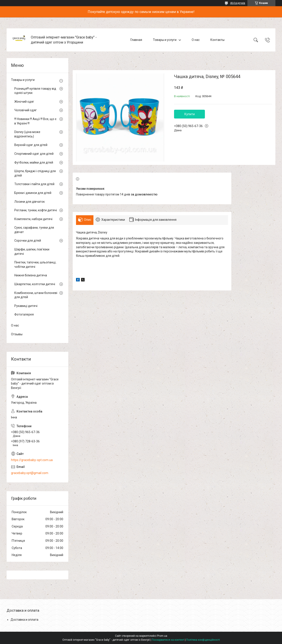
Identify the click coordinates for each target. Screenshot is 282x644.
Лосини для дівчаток (30, 202)
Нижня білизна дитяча (31, 275)
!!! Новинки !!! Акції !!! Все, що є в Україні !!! (35, 121)
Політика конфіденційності (203, 640)
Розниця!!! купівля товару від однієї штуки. (35, 91)
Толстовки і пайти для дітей (34, 184)
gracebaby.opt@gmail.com (30, 473)
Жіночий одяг (24, 102)
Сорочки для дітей (28, 241)
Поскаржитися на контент (168, 640)
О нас (196, 40)
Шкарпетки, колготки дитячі (35, 284)
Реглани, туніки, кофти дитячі (36, 210)
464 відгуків (238, 3)
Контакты (217, 40)
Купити (190, 114)
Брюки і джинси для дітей (33, 193)
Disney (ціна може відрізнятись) (27, 134)
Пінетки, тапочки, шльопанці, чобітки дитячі (35, 265)
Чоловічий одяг (26, 110)
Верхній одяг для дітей (31, 145)
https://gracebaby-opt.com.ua (32, 460)
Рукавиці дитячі (26, 306)
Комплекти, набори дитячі (33, 219)
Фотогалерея (24, 314)
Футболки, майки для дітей (34, 162)
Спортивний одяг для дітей (34, 154)
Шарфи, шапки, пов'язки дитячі (32, 252)
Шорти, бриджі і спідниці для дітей (35, 173)
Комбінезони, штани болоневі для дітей (36, 295)
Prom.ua (162, 636)
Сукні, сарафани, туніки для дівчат (34, 230)
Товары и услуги (165, 40)
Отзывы (17, 334)
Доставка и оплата (24, 620)
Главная (136, 40)
